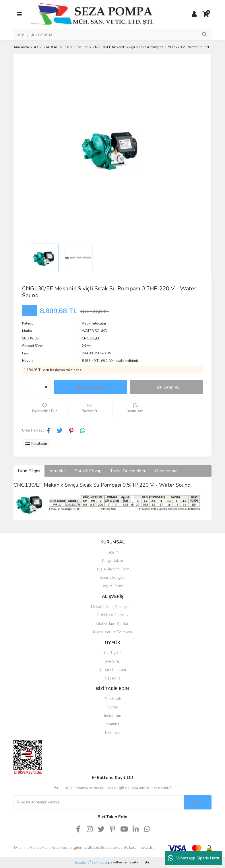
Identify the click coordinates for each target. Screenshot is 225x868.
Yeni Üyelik (113, 653)
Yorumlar (57, 471)
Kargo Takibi (113, 561)
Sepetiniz (113, 678)
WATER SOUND (95, 331)
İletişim (113, 552)
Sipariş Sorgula (113, 578)
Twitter (113, 707)
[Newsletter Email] (99, 802)
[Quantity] (36, 387)
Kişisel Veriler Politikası (113, 632)
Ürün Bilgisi (29, 471)
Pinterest (113, 733)
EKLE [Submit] (198, 802)
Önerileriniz (166, 471)
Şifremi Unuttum (113, 670)
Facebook (113, 699)
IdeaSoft (83, 862)
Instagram (113, 716)
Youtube (113, 724)
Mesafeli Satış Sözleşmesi (113, 607)
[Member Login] (194, 14)
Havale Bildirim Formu (113, 569)
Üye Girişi (113, 661)
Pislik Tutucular (94, 323)
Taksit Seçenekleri (128, 471)
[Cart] (206, 14)
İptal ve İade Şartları (113, 624)
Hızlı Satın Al (166, 387)
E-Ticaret (100, 863)
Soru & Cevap (88, 471)
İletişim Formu (113, 586)
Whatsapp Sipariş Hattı (193, 858)
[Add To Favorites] (45, 410)
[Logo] (92, 14)
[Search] (113, 34)
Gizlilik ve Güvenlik (113, 615)
